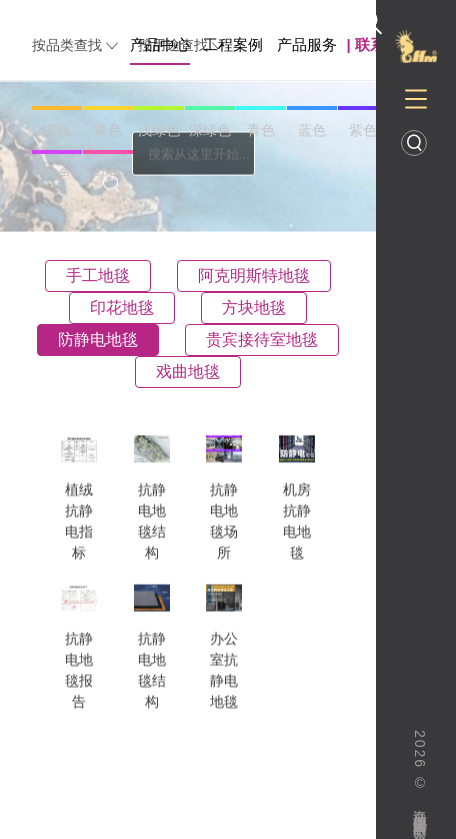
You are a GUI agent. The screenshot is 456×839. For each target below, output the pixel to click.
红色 (108, 174)
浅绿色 (159, 130)
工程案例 (233, 44)
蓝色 (312, 130)
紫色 (363, 130)
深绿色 (210, 130)
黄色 (108, 130)
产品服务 (307, 44)
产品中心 (160, 44)
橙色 (57, 130)
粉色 (57, 174)
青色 (261, 130)
